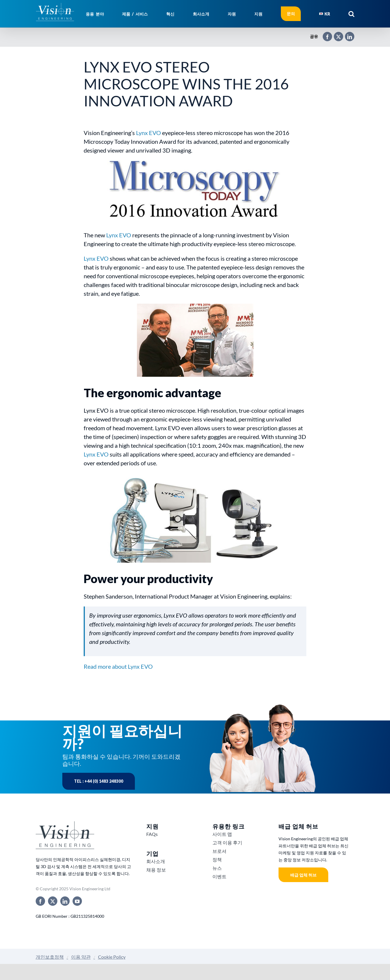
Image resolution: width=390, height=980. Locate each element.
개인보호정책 (50, 957)
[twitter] (53, 901)
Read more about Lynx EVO (118, 666)
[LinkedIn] (347, 34)
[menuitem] (325, 14)
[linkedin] (65, 901)
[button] (351, 14)
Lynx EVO (148, 133)
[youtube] (77, 901)
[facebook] (40, 901)
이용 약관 (81, 957)
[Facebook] (324, 34)
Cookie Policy (112, 957)
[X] (336, 34)
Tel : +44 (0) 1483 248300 (99, 781)
